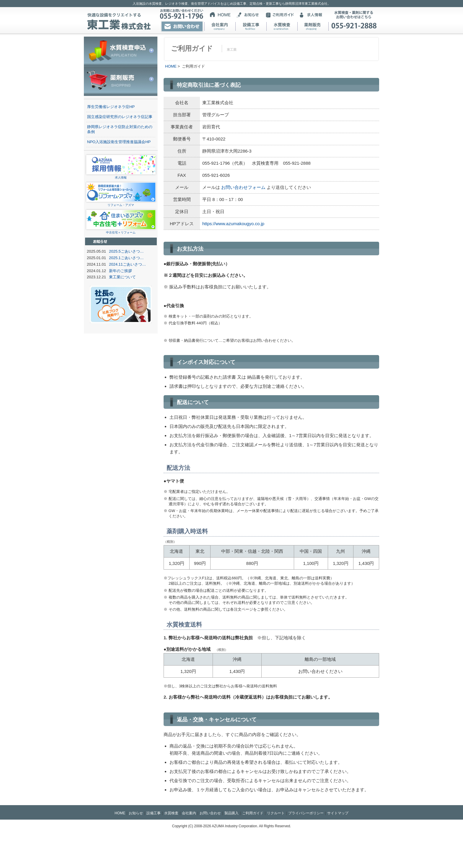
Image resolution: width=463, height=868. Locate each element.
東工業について (122, 277)
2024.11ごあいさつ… (127, 264)
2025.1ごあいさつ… (126, 258)
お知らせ (136, 813)
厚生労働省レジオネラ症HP (111, 107)
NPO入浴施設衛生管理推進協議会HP (119, 142)
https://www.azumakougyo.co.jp (233, 224)
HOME (171, 66)
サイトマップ (338, 813)
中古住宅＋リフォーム (121, 231)
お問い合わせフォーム (243, 187)
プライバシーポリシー (306, 813)
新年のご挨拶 (120, 271)
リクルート (276, 813)
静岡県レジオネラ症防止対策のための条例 (120, 129)
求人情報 (121, 176)
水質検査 (171, 813)
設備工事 (154, 813)
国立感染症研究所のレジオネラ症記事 (120, 117)
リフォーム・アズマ (121, 203)
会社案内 (189, 813)
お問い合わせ (210, 813)
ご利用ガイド (253, 813)
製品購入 (231, 813)
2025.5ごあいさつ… (126, 251)
